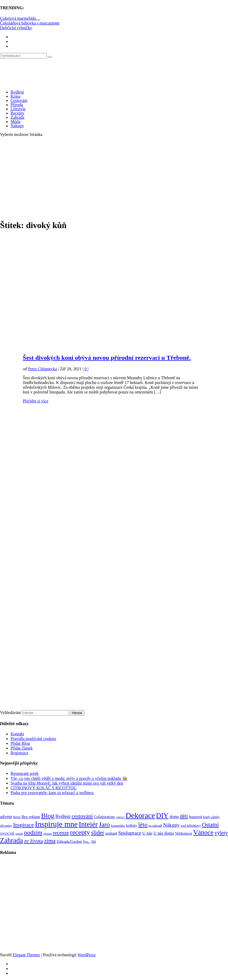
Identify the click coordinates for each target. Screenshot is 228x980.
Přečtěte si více (36, 401)
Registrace (19, 753)
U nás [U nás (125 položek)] (147, 833)
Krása (15, 96)
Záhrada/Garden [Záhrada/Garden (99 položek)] (69, 841)
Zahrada (17, 117)
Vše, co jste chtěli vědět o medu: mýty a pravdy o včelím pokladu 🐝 (69, 778)
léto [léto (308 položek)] (143, 825)
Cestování (19, 100)
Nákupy (17, 126)
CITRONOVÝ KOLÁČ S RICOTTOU (44, 788)
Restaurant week (24, 773)
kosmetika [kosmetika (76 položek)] (118, 826)
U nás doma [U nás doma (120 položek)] (164, 833)
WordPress (86, 955)
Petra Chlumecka (43, 369)
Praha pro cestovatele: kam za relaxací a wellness (52, 793)
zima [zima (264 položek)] (50, 841)
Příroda (17, 105)
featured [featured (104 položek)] (196, 817)
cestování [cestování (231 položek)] (82, 816)
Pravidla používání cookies (33, 739)
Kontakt (17, 734)
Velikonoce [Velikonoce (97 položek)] (184, 833)
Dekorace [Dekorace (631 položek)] (140, 815)
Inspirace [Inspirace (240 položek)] (24, 825)
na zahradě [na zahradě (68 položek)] (155, 826)
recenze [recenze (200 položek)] (61, 833)
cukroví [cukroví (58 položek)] (120, 817)
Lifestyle (18, 109)
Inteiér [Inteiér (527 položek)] (88, 824)
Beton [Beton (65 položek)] (17, 817)
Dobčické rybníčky (16, 28)
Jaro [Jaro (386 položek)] (104, 824)
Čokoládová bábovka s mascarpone (30, 23)
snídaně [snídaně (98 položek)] (111, 833)
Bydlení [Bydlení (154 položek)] (63, 816)
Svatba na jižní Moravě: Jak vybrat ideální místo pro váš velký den (67, 783)
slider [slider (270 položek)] (98, 833)
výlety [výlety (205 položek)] (221, 833)
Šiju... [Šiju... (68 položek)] (87, 842)
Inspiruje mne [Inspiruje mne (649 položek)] (56, 824)
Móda (15, 122)
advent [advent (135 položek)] (6, 817)
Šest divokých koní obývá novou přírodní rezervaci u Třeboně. (107, 358)
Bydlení (17, 92)
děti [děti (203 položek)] (184, 816)
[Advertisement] (114, 178)
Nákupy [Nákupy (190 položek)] (172, 825)
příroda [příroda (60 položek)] (48, 834)
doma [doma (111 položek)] (174, 817)
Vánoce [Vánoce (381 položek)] (203, 832)
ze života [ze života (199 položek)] (33, 841)
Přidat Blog (20, 743)
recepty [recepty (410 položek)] (80, 832)
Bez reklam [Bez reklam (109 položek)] (31, 817)
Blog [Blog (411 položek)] (48, 816)
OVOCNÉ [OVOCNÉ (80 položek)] (7, 833)
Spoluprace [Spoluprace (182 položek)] (130, 833)
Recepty (17, 113)
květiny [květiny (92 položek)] (132, 825)
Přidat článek (22, 748)
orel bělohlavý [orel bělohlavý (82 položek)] (191, 826)
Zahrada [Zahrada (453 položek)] (11, 840)
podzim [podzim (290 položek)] (33, 833)
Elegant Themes (26, 955)
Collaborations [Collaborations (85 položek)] (105, 817)
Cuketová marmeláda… (20, 18)
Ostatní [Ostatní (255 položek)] (210, 825)
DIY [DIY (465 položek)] (162, 816)
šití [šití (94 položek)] (94, 841)
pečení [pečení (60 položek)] (19, 834)
